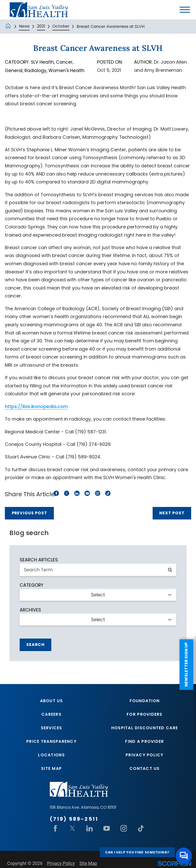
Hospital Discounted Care (145, 728)
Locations (51, 756)
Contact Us (145, 769)
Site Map (51, 769)
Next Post (172, 513)
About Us (52, 701)
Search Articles (39, 560)
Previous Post (29, 513)
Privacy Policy (145, 756)
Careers (51, 715)
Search (35, 644)
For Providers (144, 715)
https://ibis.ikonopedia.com (37, 406)
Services (52, 728)
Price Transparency (51, 742)
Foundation (145, 701)
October (61, 26)
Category (32, 585)
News (24, 26)
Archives (30, 610)
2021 (41, 26)
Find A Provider (144, 742)
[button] (185, 10)
